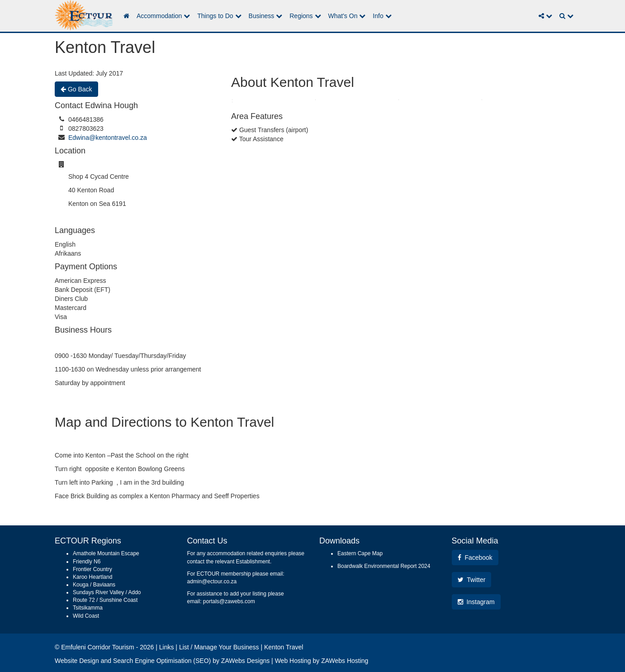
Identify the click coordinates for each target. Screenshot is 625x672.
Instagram (476, 602)
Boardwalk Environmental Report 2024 (384, 566)
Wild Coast (86, 616)
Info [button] (382, 16)
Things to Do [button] (219, 16)
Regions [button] (305, 16)
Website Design (77, 661)
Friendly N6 (87, 562)
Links (167, 647)
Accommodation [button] (163, 16)
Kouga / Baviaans (94, 585)
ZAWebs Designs (245, 661)
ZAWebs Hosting (345, 661)
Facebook (475, 558)
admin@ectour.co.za (212, 581)
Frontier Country (92, 569)
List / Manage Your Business (219, 647)
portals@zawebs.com (229, 601)
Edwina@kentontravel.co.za (108, 138)
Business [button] (266, 16)
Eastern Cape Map (360, 553)
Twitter (472, 580)
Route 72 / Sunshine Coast (105, 600)
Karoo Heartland (92, 577)
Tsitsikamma (88, 608)
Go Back (76, 89)
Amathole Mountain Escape (106, 553)
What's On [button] (347, 16)
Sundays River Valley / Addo (107, 592)
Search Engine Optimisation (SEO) (162, 661)
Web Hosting (293, 661)
